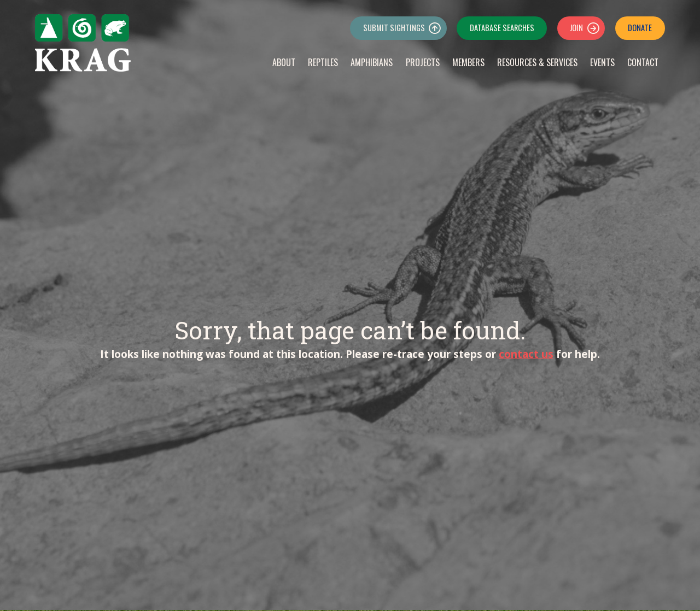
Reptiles (323, 62)
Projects (423, 62)
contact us (526, 354)
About (284, 62)
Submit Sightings (394, 28)
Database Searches (502, 28)
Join (576, 28)
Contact (643, 62)
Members (468, 62)
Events (602, 62)
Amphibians (372, 62)
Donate (640, 28)
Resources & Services (537, 62)
